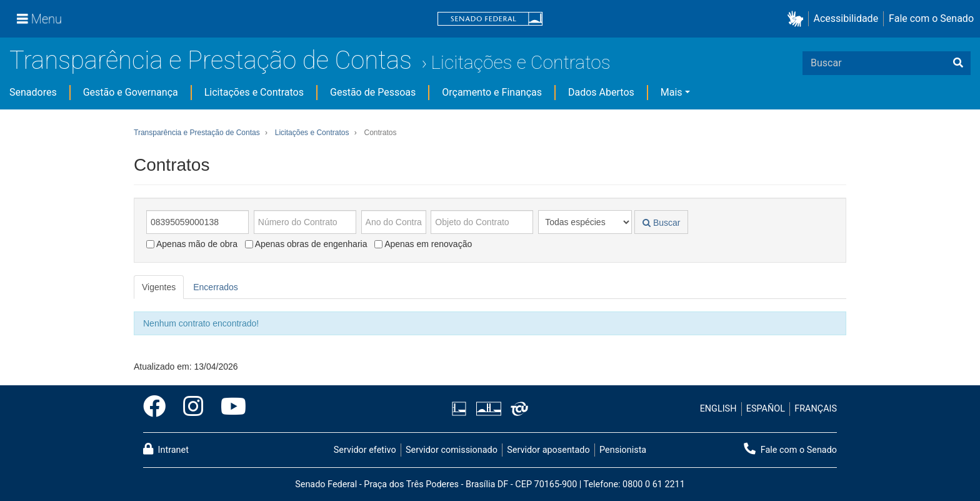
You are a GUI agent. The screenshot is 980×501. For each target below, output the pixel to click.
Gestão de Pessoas (373, 92)
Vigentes (159, 287)
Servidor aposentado (548, 450)
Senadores (33, 92)
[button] (798, 19)
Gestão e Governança (131, 92)
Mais (672, 92)
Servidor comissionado (452, 450)
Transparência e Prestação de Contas (211, 60)
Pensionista (623, 450)
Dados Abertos (601, 92)
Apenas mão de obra (192, 244)
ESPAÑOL (766, 409)
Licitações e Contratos (520, 62)
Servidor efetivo (365, 450)
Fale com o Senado (931, 18)
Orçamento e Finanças (492, 92)
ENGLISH (718, 409)
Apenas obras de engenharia (306, 244)
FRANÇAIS (816, 409)
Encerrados (216, 287)
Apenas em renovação (423, 244)
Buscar (661, 223)
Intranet (166, 449)
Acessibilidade (846, 18)
